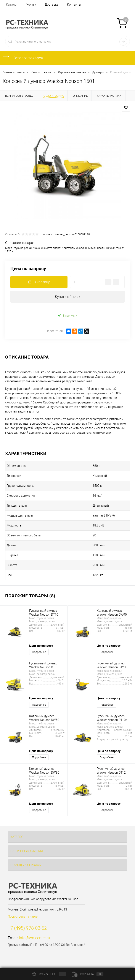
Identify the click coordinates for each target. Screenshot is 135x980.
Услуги (31, 5)
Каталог (12, 5)
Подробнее (39, 652)
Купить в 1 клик (68, 297)
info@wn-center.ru (35, 938)
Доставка (52, 5)
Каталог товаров (23, 58)
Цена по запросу (28, 268)
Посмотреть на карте (23, 917)
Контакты (74, 5)
